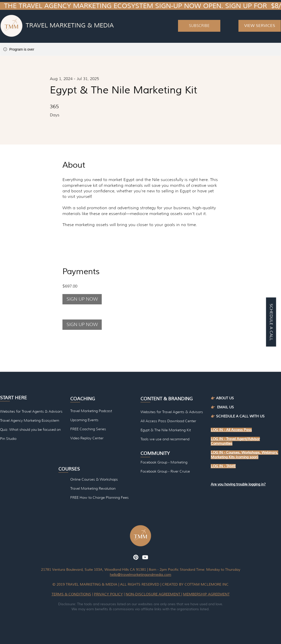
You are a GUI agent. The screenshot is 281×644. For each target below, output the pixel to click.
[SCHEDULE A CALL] (271, 322)
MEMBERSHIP (196, 594)
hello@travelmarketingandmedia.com (140, 575)
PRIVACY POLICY (108, 594)
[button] (199, 26)
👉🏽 (214, 407)
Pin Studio (8, 439)
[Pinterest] (136, 557)
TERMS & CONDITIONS (71, 594)
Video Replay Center (87, 438)
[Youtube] (145, 557)
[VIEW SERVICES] (260, 26)
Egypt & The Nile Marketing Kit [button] (166, 430)
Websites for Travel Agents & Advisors (172, 412)
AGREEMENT (219, 594)
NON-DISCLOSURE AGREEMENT (153, 594)
